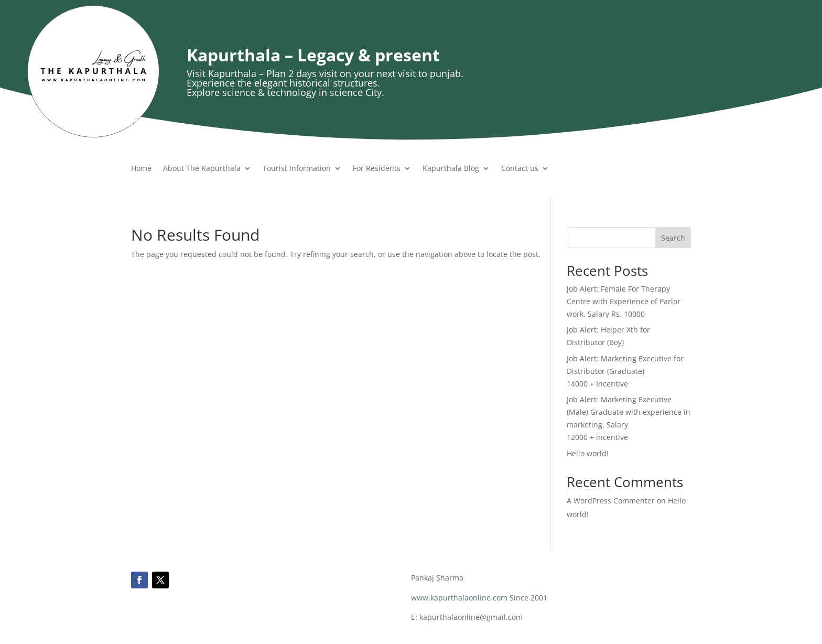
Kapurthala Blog (451, 169)
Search (673, 238)
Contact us (520, 169)
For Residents (377, 169)
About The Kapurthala (202, 169)
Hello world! (588, 453)
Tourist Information (297, 169)
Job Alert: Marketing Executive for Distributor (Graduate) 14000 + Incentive (625, 371)
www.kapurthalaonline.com (459, 598)
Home (141, 169)
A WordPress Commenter (611, 501)
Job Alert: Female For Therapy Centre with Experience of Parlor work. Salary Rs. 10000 (624, 301)
